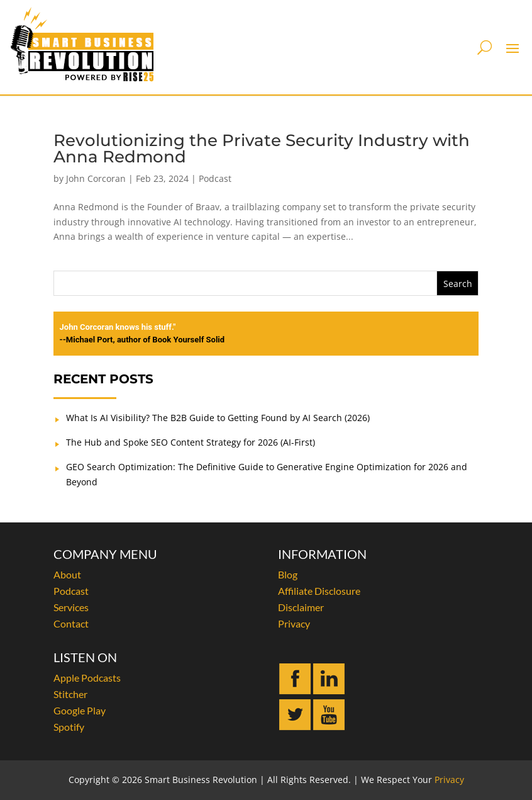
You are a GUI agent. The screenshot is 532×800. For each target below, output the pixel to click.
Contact (71, 623)
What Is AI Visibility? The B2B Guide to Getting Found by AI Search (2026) (218, 418)
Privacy (294, 623)
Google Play (80, 710)
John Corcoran (96, 178)
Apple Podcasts (87, 678)
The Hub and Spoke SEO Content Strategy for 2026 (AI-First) (191, 442)
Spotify (69, 727)
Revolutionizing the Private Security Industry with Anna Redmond (262, 149)
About (67, 574)
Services (71, 607)
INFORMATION (322, 554)
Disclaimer (301, 607)
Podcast (215, 178)
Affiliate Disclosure (319, 591)
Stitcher (70, 694)
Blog (288, 574)
